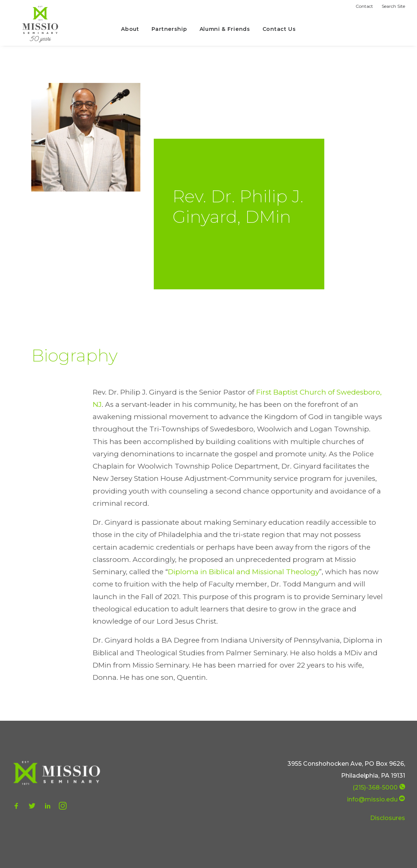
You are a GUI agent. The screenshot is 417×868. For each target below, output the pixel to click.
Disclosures (388, 818)
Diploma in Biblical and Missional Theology (243, 572)
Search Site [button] (393, 6)
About (130, 29)
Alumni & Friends (225, 29)
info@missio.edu (372, 799)
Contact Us (279, 29)
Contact (364, 6)
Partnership (169, 29)
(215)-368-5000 (375, 787)
